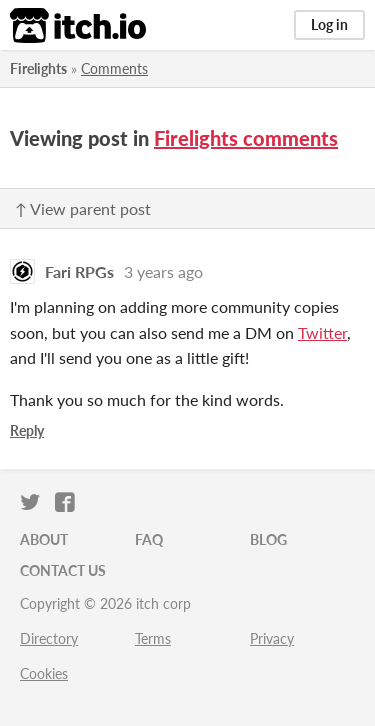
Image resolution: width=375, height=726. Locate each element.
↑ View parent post (83, 208)
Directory (49, 638)
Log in (329, 24)
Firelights (38, 68)
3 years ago (163, 271)
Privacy (272, 638)
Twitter (322, 332)
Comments (114, 68)
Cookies (44, 673)
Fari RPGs (79, 271)
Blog (268, 539)
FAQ (149, 539)
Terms (153, 638)
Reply (27, 430)
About (44, 539)
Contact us (63, 570)
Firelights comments (246, 138)
